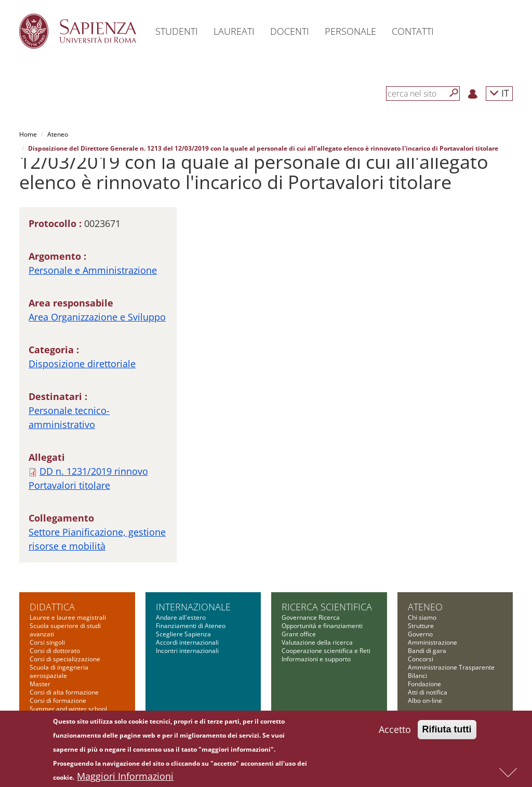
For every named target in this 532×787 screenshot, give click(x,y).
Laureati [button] (234, 31)
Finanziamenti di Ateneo (191, 626)
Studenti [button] (177, 31)
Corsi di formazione (58, 701)
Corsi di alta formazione (64, 692)
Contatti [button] (413, 31)
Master (40, 684)
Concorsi (421, 659)
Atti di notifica (428, 692)
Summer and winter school (68, 709)
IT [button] (499, 93)
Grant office (299, 634)
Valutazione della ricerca (317, 642)
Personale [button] (350, 31)
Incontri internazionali (187, 651)
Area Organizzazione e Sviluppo (97, 317)
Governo (420, 634)
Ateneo (58, 134)
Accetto (395, 733)
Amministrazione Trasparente (451, 667)
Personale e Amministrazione (93, 270)
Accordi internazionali (187, 642)
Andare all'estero (181, 617)
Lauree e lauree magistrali (68, 617)
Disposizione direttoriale (82, 364)
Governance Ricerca (311, 617)
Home (28, 134)
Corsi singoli (47, 642)
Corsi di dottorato (55, 651)
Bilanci (417, 676)
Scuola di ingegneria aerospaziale (59, 671)
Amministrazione (433, 642)
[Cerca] (454, 93)
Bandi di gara (427, 651)
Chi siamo (422, 617)
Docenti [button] (290, 31)
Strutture (421, 626)
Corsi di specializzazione (65, 659)
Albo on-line (425, 701)
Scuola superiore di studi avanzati (65, 630)
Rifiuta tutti (447, 733)
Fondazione (424, 684)
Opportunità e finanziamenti (322, 626)
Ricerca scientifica (327, 607)
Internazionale (193, 607)
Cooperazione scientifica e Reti (326, 651)
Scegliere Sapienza (183, 634)
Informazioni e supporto (316, 659)
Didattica (52, 607)
